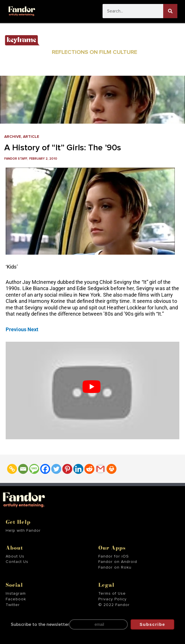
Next (33, 329)
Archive (13, 137)
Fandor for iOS (114, 556)
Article (31, 137)
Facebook (16, 599)
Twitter (13, 605)
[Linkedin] (78, 469)
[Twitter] (56, 469)
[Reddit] (89, 469)
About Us (15, 556)
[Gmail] (100, 469)
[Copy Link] (12, 469)
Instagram (16, 594)
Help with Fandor (23, 531)
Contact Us (17, 562)
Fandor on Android (118, 562)
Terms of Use (112, 594)
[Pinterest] (67, 469)
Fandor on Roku (115, 567)
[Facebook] (45, 469)
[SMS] (34, 469)
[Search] (170, 11)
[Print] (111, 469)
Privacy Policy (112, 599)
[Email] (23, 469)
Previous (16, 329)
